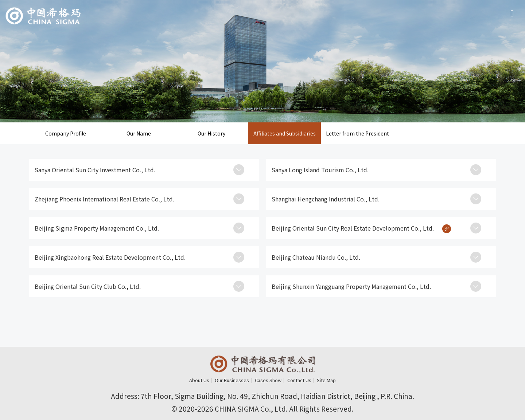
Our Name (139, 133)
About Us (199, 380)
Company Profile (66, 133)
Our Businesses (232, 380)
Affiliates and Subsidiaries (285, 133)
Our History (211, 133)
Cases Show (268, 380)
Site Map (326, 380)
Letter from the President (357, 133)
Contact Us (299, 380)
